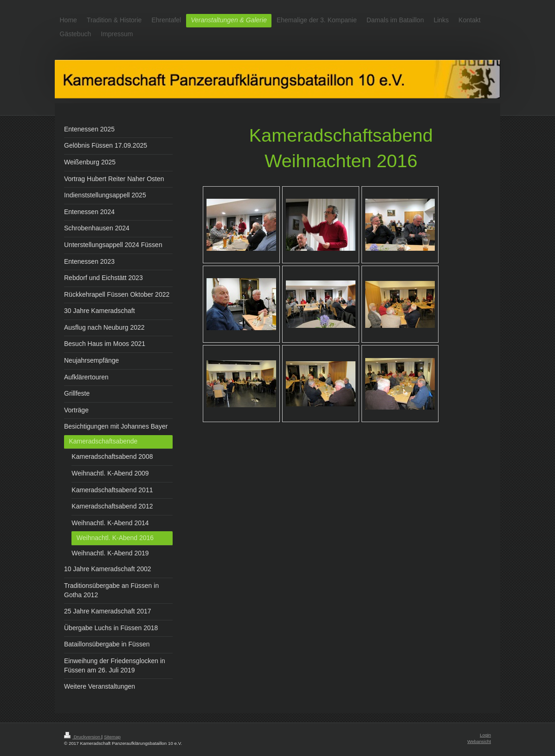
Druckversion (83, 737)
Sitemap (112, 737)
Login (485, 735)
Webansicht (479, 741)
